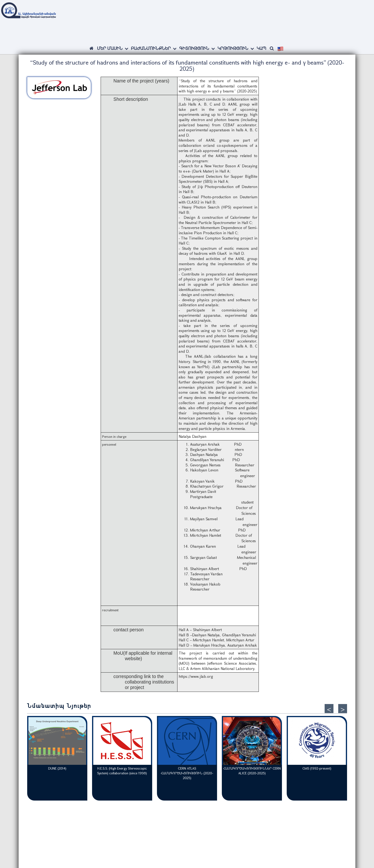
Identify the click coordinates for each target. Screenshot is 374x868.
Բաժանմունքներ (151, 48)
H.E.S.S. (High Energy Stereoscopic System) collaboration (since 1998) (122, 771)
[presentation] (329, 709)
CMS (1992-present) (317, 768)
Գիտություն (194, 48)
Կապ (261, 48)
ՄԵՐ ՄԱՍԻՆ (110, 48)
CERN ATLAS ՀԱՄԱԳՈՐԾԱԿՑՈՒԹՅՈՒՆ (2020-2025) (187, 773)
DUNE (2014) (57, 768)
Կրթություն (233, 48)
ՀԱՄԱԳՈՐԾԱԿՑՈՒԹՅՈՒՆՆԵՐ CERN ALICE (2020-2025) (252, 771)
